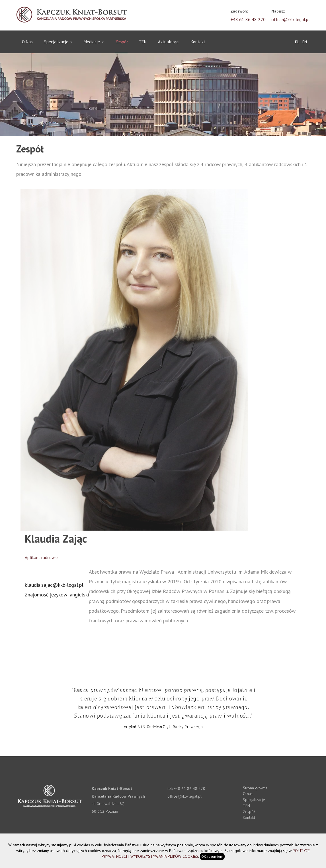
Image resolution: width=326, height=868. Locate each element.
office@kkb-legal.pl (291, 19)
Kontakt (198, 42)
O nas (27, 42)
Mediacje (94, 42)
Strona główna (255, 788)
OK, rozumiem (212, 856)
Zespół (121, 42)
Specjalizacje (58, 42)
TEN (143, 42)
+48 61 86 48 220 (248, 19)
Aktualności (169, 42)
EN (305, 42)
